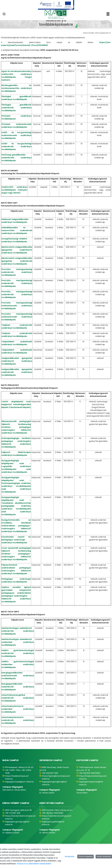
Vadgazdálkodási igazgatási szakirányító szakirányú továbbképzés (17, 361)
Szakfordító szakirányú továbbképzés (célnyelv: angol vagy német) (14, 190)
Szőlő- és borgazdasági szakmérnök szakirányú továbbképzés (16, 146)
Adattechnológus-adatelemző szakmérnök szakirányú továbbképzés (18, 631)
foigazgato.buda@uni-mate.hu (19, 782)
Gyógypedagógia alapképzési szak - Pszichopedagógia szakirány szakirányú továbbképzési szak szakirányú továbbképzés (16, 485)
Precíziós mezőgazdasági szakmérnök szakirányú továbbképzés (17, 272)
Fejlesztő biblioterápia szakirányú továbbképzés (16, 454)
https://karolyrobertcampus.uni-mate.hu (21, 817)
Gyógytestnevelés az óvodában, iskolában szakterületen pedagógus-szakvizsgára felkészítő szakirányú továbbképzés (16, 526)
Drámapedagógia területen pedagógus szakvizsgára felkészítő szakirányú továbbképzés (16, 443)
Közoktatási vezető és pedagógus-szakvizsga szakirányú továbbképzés (16, 540)
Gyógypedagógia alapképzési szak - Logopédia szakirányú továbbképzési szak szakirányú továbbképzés (16, 466)
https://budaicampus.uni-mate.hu (17, 777)
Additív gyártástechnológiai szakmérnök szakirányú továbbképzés (18, 653)
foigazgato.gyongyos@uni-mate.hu (17, 823)
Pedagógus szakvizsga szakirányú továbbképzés (16, 580)
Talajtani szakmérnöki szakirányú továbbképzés (17, 326)
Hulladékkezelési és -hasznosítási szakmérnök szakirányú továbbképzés (17, 230)
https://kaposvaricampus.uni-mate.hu (93, 777)
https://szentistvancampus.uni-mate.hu (57, 817)
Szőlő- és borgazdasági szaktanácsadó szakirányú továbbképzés (16, 135)
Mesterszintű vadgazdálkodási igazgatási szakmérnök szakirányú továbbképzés (17, 261)
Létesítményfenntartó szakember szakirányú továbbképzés (18, 709)
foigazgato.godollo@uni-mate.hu (53, 823)
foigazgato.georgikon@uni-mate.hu (55, 783)
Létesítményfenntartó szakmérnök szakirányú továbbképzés (18, 720)
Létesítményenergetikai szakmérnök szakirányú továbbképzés (18, 698)
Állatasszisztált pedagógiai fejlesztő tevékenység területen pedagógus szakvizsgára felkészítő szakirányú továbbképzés (16, 427)
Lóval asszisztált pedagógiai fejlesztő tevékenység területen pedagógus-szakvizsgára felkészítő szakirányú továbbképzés (16, 554)
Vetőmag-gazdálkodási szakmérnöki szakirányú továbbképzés (16, 158)
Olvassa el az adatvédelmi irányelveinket (34, 864)
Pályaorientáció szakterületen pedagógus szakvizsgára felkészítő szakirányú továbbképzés (16, 569)
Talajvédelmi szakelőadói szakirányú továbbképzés (17, 343)
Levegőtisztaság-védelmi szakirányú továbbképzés (14, 240)
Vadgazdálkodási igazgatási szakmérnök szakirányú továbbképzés (17, 372)
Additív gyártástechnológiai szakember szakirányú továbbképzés (18, 664)
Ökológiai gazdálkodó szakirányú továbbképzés (16, 98)
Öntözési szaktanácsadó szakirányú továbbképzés (16, 126)
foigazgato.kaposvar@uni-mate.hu (91, 783)
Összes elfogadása (86, 856)
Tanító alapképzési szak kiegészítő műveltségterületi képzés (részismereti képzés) (16, 404)
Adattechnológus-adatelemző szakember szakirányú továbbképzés (18, 642)
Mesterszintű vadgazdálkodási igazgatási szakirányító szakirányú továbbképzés (17, 250)
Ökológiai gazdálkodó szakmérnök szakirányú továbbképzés (16, 108)
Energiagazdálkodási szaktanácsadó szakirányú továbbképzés (18, 676)
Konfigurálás (70, 856)
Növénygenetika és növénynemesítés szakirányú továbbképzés (16, 88)
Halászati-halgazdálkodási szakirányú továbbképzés (15, 221)
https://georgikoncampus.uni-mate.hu (56, 777)
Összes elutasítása (104, 856)
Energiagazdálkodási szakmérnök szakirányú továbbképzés (18, 687)
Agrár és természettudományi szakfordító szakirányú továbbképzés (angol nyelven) (16, 76)
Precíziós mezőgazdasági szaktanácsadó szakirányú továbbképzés (17, 306)
